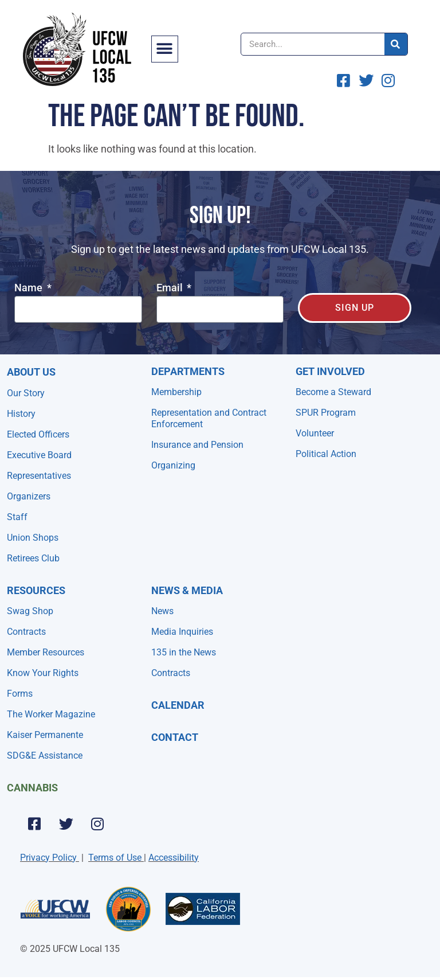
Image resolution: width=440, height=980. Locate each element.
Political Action (326, 454)
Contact (175, 737)
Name (30, 288)
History (21, 414)
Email (171, 288)
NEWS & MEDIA (187, 590)
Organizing (173, 465)
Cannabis (32, 788)
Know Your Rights (43, 673)
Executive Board (39, 455)
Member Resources (46, 652)
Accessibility (174, 858)
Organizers (29, 496)
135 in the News (184, 652)
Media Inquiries (182, 632)
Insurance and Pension (197, 445)
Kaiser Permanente (45, 735)
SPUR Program (326, 413)
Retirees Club (33, 558)
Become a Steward (333, 392)
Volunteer (315, 433)
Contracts (26, 632)
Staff (17, 517)
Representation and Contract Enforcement (209, 418)
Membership (176, 392)
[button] (165, 49)
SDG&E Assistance (45, 756)
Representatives (39, 476)
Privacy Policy (48, 858)
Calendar (178, 705)
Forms (20, 694)
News (162, 611)
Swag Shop (30, 611)
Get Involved (330, 371)
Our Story (26, 393)
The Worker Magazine (51, 714)
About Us (31, 372)
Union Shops (33, 538)
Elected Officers (38, 434)
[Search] (396, 44)
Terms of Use (115, 858)
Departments (188, 371)
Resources (36, 590)
